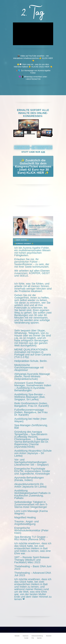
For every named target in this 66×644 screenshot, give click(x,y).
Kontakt (26, 638)
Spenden (39, 638)
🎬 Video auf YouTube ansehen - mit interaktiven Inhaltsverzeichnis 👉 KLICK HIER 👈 (33, 58)
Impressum (26, 636)
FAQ (33, 638)
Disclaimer (49, 636)
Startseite (17, 636)
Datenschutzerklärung (37, 636)
